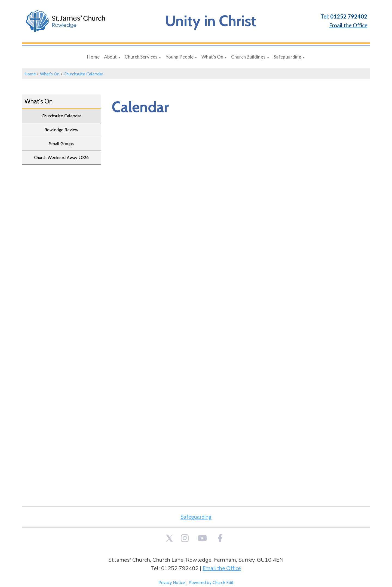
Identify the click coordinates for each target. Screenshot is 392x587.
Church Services (141, 57)
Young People (180, 57)
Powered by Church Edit (211, 583)
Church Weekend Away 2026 (61, 158)
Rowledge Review (61, 130)
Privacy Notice (172, 583)
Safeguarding (287, 57)
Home (93, 57)
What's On (212, 57)
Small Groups (61, 144)
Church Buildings (248, 57)
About (110, 57)
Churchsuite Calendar (83, 74)
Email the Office (222, 568)
